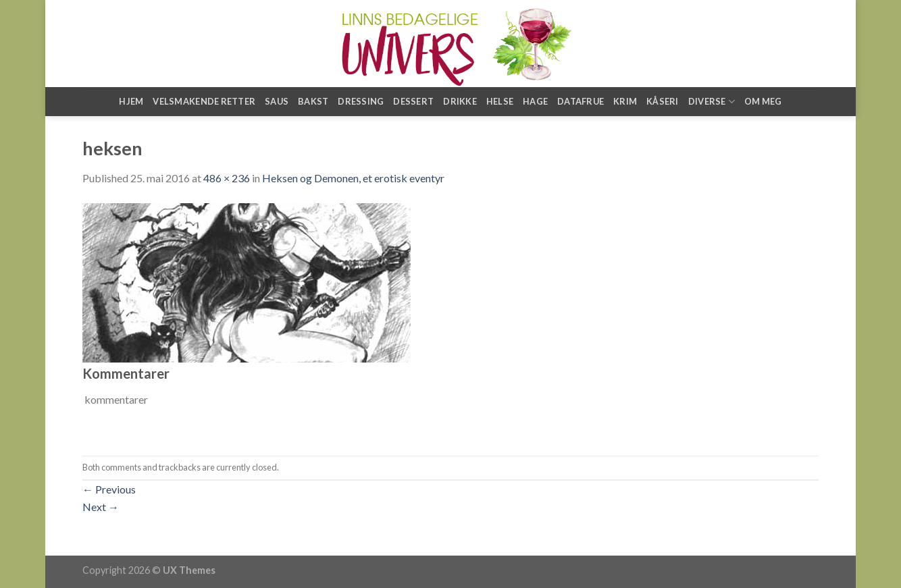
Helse (500, 101)
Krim (625, 101)
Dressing (361, 101)
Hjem (131, 101)
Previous (109, 489)
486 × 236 (227, 178)
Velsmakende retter (204, 101)
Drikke (460, 101)
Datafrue (581, 101)
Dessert (413, 101)
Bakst (313, 101)
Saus (277, 101)
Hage (535, 101)
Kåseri (663, 101)
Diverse (712, 102)
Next (101, 507)
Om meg (763, 101)
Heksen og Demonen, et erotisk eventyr (353, 178)
